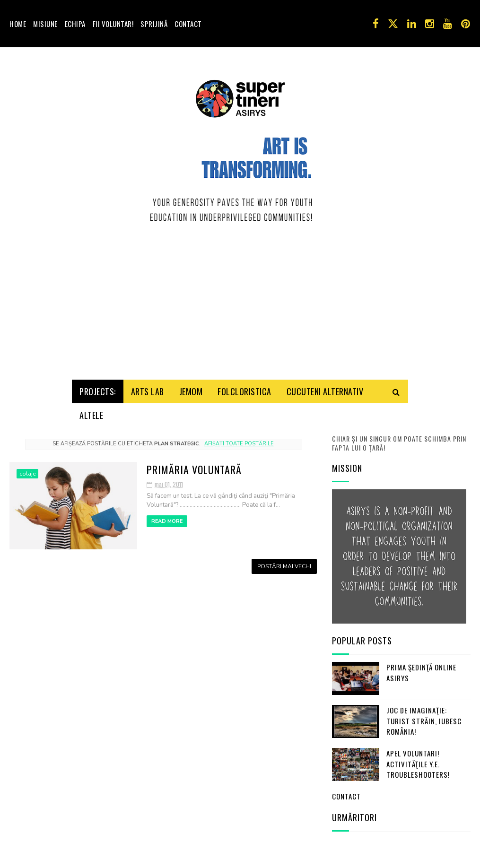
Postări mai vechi (284, 529)
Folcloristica (244, 355)
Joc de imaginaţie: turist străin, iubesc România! (424, 684)
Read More (167, 485)
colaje (27, 437)
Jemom (191, 355)
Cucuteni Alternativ (325, 355)
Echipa (75, 24)
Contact (188, 24)
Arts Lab (148, 355)
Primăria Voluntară (194, 433)
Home (18, 24)
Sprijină (154, 24)
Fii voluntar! (113, 24)
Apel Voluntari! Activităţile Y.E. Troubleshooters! (418, 727)
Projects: (98, 355)
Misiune (45, 24)
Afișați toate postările (239, 407)
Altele (91, 378)
